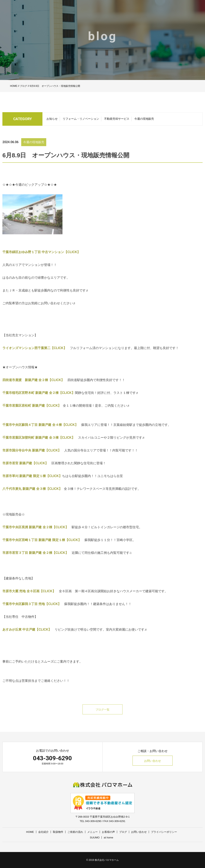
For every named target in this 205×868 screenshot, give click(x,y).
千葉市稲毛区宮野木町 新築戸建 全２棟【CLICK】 (39, 398)
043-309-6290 (52, 758)
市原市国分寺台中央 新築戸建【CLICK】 (32, 456)
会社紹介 (43, 832)
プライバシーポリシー (164, 832)
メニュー (92, 832)
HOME (14, 86)
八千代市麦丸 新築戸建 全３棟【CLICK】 (33, 494)
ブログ (23, 86)
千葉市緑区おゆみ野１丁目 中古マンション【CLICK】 (43, 257)
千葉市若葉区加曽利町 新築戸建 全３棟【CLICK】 (39, 443)
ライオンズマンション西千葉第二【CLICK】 (36, 353)
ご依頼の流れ (75, 832)
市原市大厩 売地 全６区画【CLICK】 (31, 596)
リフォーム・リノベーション (81, 120)
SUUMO (95, 838)
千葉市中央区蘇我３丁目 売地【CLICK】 (32, 609)
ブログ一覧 (102, 715)
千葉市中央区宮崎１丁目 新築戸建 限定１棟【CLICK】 (42, 545)
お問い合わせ (153, 761)
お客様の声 (108, 832)
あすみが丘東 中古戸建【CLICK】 (27, 635)
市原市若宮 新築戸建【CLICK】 (25, 468)
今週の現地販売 (144, 120)
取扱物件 (58, 832)
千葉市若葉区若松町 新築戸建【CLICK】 (33, 411)
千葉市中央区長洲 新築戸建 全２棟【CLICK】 (35, 532)
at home (108, 838)
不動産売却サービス (117, 120)
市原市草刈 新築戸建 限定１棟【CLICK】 (32, 481)
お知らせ (52, 120)
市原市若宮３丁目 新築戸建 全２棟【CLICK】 (35, 558)
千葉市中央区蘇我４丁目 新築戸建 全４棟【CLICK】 (40, 430)
